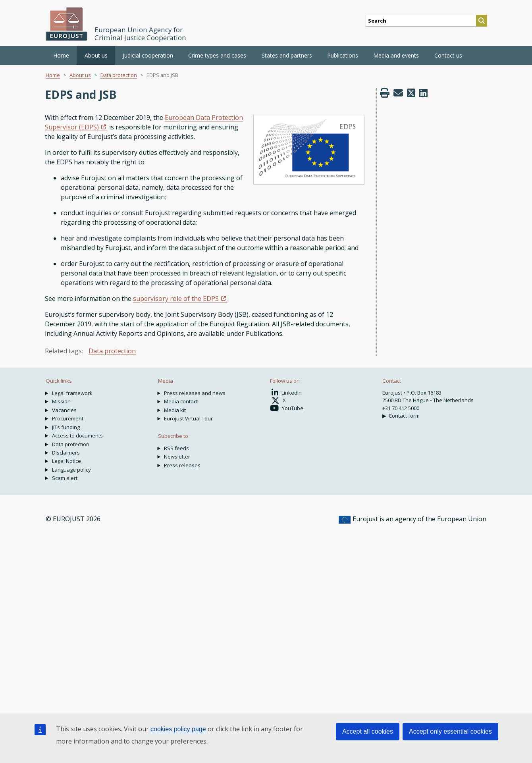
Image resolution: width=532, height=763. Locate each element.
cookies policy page (178, 729)
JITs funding (66, 427)
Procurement (68, 418)
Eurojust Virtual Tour (188, 418)
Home (61, 55)
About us (80, 75)
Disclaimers (66, 453)
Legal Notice (66, 461)
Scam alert (65, 478)
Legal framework (72, 393)
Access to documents (77, 435)
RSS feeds (176, 448)
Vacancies (64, 410)
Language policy (71, 470)
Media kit (175, 410)
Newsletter (177, 457)
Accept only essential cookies (450, 731)
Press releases (182, 465)
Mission (61, 401)
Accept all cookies (368, 731)
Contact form (404, 416)
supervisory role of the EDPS (176, 299)
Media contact (181, 401)
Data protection (119, 75)
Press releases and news (195, 393)
